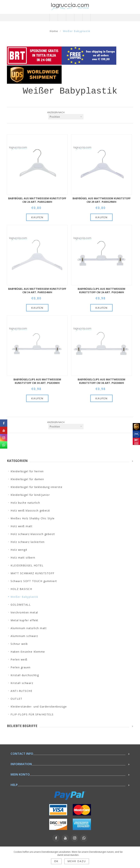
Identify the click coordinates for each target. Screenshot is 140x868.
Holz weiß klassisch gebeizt (30, 510)
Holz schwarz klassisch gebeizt (33, 534)
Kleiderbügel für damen (27, 479)
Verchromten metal (24, 612)
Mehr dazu (77, 861)
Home (54, 31)
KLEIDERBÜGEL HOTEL (27, 565)
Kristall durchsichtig (25, 675)
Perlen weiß (19, 659)
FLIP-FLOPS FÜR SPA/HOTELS (32, 714)
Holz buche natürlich (25, 503)
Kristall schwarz (22, 683)
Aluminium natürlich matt (29, 628)
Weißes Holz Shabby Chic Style (33, 518)
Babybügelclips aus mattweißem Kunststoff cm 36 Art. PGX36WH (101, 381)
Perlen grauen (21, 667)
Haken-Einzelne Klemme (28, 652)
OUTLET (16, 699)
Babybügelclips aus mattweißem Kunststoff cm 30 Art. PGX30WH (37, 381)
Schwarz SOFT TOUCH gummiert (34, 581)
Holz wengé (19, 550)
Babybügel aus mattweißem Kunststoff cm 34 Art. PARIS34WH (37, 290)
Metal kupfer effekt (25, 620)
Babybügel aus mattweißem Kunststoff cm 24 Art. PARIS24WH (37, 200)
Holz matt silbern (23, 558)
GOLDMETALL (21, 605)
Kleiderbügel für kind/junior (30, 495)
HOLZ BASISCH (21, 589)
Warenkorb (78, 18)
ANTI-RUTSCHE (21, 691)
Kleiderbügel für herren (27, 471)
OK (56, 861)
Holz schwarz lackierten (28, 542)
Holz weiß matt (22, 526)
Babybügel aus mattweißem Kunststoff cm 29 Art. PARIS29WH (102, 200)
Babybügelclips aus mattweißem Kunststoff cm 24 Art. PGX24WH (101, 290)
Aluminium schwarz (24, 636)
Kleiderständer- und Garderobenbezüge (39, 707)
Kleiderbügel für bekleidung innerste (36, 487)
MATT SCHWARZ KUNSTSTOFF (33, 573)
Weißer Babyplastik (24, 597)
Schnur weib (19, 644)
